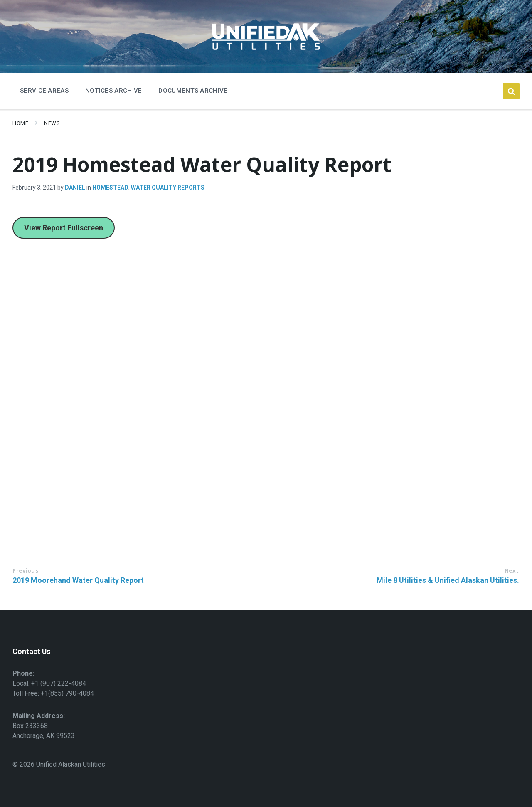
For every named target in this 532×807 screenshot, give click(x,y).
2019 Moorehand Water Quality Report (78, 580)
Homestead (110, 188)
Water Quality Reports (168, 188)
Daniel (75, 188)
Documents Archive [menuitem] (193, 91)
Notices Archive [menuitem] (114, 91)
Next (512, 570)
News (52, 123)
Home (20, 123)
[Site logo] (266, 53)
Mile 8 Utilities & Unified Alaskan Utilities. (448, 580)
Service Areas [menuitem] (44, 91)
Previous (25, 570)
